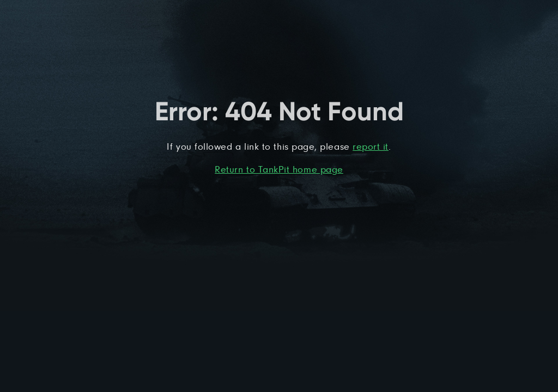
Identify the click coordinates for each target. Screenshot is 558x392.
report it (371, 146)
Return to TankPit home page (279, 169)
